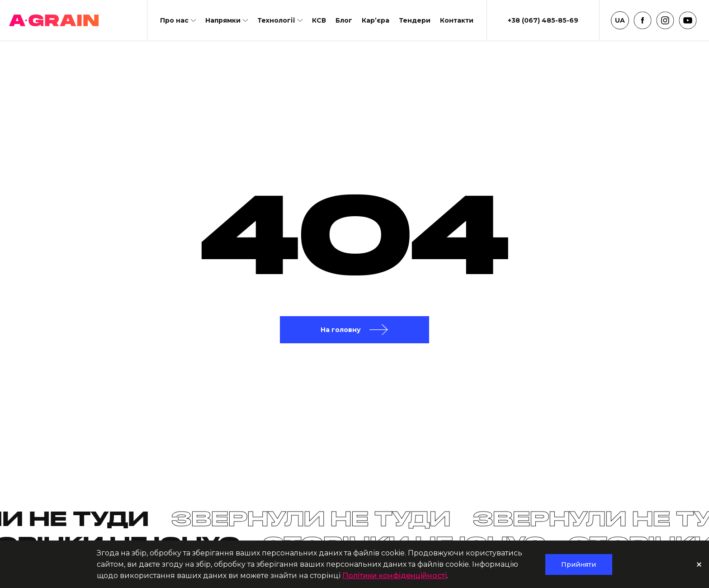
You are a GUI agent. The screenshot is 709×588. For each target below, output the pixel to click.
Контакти (457, 20)
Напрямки (223, 20)
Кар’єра (376, 20)
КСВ (319, 20)
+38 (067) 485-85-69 (543, 20)
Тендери (415, 20)
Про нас (174, 20)
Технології (276, 20)
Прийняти (579, 564)
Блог (344, 20)
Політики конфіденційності (395, 576)
